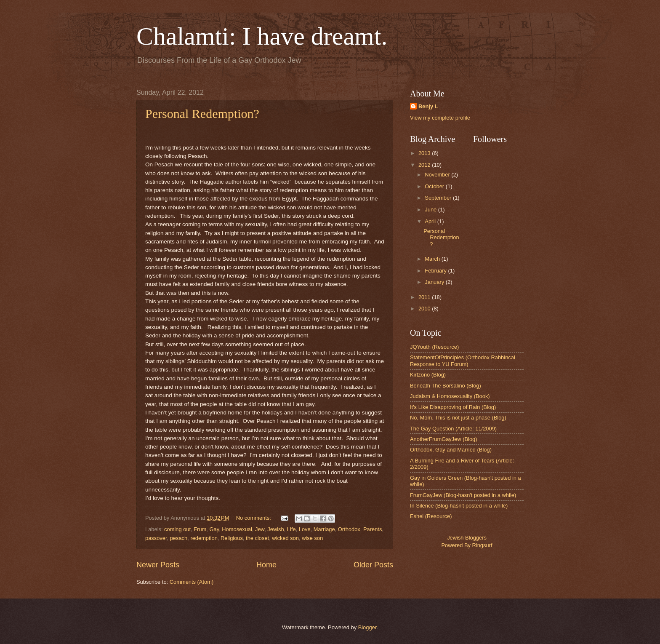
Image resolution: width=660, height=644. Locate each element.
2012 (425, 165)
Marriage (324, 529)
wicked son (285, 538)
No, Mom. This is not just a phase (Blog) (458, 418)
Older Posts (373, 565)
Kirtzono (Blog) (428, 375)
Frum (200, 529)
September (439, 198)
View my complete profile (440, 118)
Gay (214, 529)
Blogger (367, 627)
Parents (373, 529)
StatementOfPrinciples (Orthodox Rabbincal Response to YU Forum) (463, 361)
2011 (425, 297)
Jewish (275, 529)
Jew (260, 529)
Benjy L (428, 106)
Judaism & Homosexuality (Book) (450, 396)
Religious (232, 538)
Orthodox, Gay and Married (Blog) (451, 450)
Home (266, 565)
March (433, 259)
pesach (179, 538)
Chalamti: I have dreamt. (262, 36)
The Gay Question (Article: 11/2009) (453, 429)
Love (305, 529)
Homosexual (237, 529)
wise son (312, 538)
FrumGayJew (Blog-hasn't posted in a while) (463, 495)
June (431, 210)
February (436, 271)
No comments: (254, 518)
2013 (425, 153)
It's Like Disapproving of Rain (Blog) (453, 407)
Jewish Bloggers (467, 538)
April (431, 221)
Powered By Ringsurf (467, 545)
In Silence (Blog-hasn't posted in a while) (459, 506)
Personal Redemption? (202, 114)
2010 (425, 309)
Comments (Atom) (192, 582)
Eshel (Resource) (431, 516)
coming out (177, 529)
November (438, 175)
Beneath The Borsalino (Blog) (446, 386)
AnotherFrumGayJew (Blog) (444, 439)
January (435, 282)
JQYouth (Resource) (434, 347)
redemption (204, 538)
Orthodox (349, 529)
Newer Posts (158, 565)
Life (291, 529)
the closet (257, 538)
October (435, 186)
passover (156, 538)
